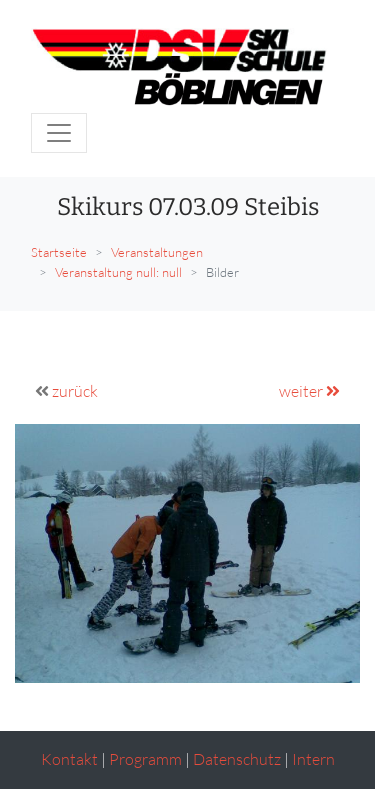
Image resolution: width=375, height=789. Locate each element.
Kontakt (69, 759)
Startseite (59, 252)
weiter (309, 391)
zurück (75, 391)
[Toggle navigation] (59, 133)
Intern (313, 759)
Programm (145, 759)
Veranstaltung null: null (118, 272)
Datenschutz (237, 759)
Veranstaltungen (157, 252)
